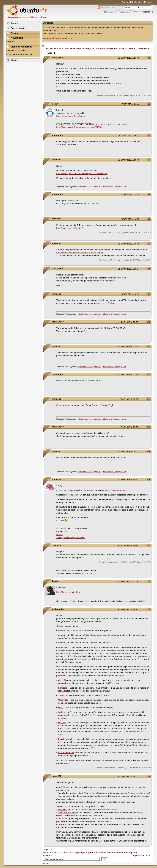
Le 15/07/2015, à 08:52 (127, 399)
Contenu (126, 2)
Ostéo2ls (63, 680)
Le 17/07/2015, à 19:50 (127, 427)
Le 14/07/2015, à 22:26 (127, 347)
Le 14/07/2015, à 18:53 (129, 294)
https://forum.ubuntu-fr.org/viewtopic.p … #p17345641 (79, 127)
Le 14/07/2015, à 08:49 (129, 160)
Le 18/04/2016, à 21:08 (127, 581)
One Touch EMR (66, 753)
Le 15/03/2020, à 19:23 (127, 609)
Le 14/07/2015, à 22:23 (127, 322)
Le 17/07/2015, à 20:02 (127, 452)
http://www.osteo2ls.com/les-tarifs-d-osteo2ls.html (80, 253)
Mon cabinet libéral (67, 812)
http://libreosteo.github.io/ (68, 592)
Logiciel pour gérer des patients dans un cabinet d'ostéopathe (118, 48)
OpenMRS (63, 700)
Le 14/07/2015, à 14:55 (129, 219)
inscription (148, 12)
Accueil (50, 48)
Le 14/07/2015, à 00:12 (129, 135)
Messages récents (16, 50)
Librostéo (63, 688)
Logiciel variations (67, 739)
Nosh (61, 707)
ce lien (137, 28)
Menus (147, 2)
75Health (63, 695)
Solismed (63, 712)
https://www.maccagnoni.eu (89, 186)
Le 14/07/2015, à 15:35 (129, 244)
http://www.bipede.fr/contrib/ (70, 228)
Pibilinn (59, 535)
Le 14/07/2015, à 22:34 (127, 375)
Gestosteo (63, 818)
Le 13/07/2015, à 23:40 (129, 58)
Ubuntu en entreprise (74, 48)
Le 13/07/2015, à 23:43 (129, 104)
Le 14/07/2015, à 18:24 (129, 269)
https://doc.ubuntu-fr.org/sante (71, 116)
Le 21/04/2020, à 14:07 (127, 776)
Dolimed (62, 723)
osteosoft (62, 824)
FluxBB (148, 856)
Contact (45, 864)
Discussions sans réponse (20, 54)
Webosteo (62, 809)
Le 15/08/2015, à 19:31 (127, 480)
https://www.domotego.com (114, 186)
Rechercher (137, 2)
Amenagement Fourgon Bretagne (71, 538)
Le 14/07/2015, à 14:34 (129, 195)
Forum (58, 48)
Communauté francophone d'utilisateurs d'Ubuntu (27, 17)
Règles (11, 41)
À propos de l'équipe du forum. (58, 38)
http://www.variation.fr (117, 490)
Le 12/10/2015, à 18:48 (127, 546)
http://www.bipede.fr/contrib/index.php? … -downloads (82, 174)
